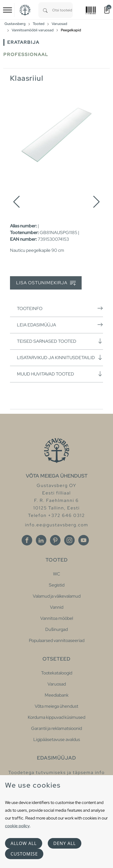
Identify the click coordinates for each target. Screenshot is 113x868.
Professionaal (26, 54)
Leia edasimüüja (60, 325)
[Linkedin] (41, 540)
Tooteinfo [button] (60, 308)
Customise (24, 854)
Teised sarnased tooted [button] (60, 341)
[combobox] (62, 10)
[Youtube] (84, 540)
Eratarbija (23, 42)
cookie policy (17, 826)
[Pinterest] (55, 540)
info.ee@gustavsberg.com (57, 525)
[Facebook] (27, 540)
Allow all (24, 843)
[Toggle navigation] (7, 10)
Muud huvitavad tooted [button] (60, 374)
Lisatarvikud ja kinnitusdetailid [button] (60, 357)
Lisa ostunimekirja (46, 283)
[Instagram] (69, 540)
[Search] (45, 10)
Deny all (65, 843)
